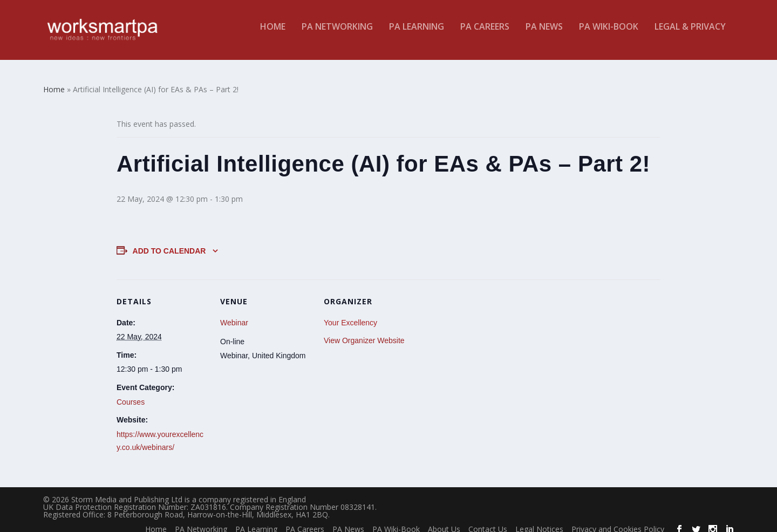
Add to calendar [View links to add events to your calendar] (169, 243)
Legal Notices (539, 521)
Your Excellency (350, 315)
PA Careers (485, 34)
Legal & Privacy (690, 34)
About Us (444, 521)
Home (273, 34)
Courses (131, 394)
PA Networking (337, 34)
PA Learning (417, 34)
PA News (544, 34)
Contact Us (488, 521)
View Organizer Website (364, 332)
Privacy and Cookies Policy (618, 521)
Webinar (234, 315)
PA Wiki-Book (609, 34)
